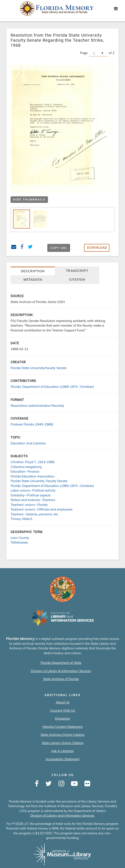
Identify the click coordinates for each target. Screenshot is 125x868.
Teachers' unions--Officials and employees (41, 509)
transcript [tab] (77, 271)
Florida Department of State (61, 663)
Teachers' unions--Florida (29, 505)
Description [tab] (33, 271)
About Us (63, 702)
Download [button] (97, 248)
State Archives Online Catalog (62, 735)
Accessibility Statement (62, 759)
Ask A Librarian (63, 751)
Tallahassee (19, 542)
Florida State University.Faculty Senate (39, 368)
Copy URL (59, 248)
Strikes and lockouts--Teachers (33, 500)
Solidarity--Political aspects (31, 495)
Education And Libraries (28, 443)
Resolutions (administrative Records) (37, 406)
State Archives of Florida (61, 679)
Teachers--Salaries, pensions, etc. (35, 514)
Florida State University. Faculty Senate (39, 481)
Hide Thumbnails (29, 199)
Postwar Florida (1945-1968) (32, 424)
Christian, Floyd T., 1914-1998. (33, 462)
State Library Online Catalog (63, 743)
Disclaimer (62, 718)
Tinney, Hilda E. (22, 519)
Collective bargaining (26, 467)
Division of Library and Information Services (62, 815)
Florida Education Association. (33, 476)
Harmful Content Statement (62, 727)
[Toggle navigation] (116, 10)
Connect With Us (62, 710)
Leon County (20, 538)
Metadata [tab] (33, 280)
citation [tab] (77, 280)
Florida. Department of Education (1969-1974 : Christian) (52, 387)
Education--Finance (25, 471)
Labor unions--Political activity (33, 490)
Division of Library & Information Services (61, 671)
